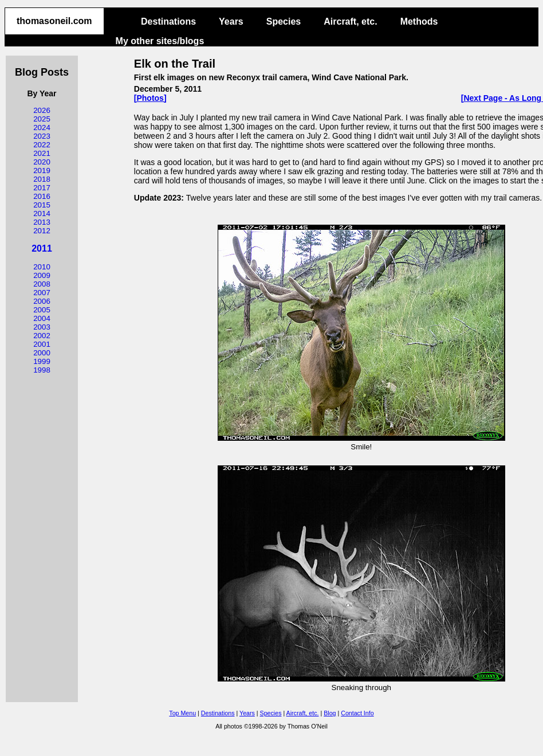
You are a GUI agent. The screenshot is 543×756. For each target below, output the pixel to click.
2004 (42, 318)
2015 (42, 205)
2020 (42, 162)
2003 (42, 327)
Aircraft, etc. (350, 21)
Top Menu (182, 713)
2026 (42, 110)
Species (284, 21)
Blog (330, 713)
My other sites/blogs (160, 41)
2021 (42, 153)
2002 (42, 336)
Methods (419, 21)
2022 (42, 145)
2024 (42, 128)
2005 (42, 310)
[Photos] (150, 98)
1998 (42, 370)
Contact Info (357, 713)
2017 (42, 188)
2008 (42, 284)
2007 (42, 293)
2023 (42, 136)
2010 (42, 267)
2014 (42, 214)
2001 (42, 344)
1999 (42, 361)
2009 (42, 275)
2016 (42, 196)
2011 (42, 248)
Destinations (168, 21)
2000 (42, 353)
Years (231, 21)
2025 (42, 119)
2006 (42, 301)
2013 (42, 222)
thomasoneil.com (54, 21)
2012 (42, 231)
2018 (42, 179)
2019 (42, 171)
